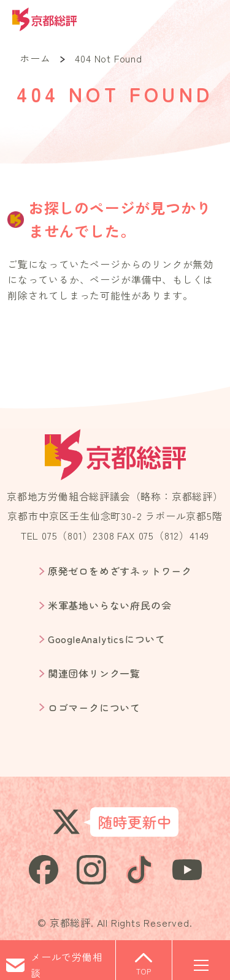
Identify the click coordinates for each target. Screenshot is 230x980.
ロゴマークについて (94, 707)
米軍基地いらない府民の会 (110, 605)
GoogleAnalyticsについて (107, 639)
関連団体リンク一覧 (94, 673)
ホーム (35, 58)
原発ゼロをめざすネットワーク (120, 571)
